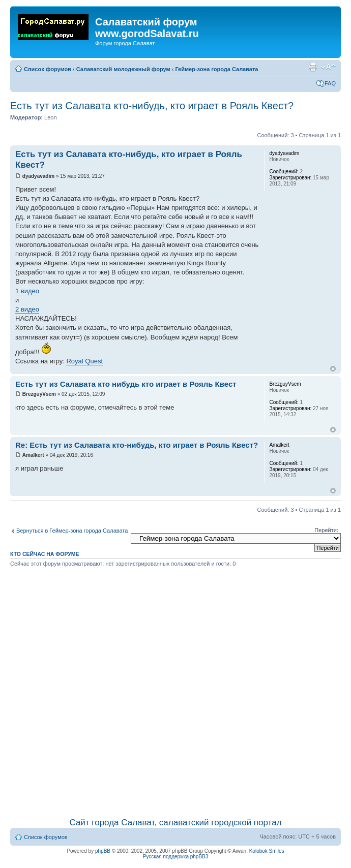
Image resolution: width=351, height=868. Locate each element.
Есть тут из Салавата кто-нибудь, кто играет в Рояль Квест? (152, 106)
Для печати (313, 67)
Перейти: (326, 530)
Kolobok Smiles (267, 851)
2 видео (27, 309)
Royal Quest (84, 361)
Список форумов (48, 69)
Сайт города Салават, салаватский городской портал (175, 823)
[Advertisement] (114, 691)
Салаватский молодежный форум (123, 69)
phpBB (103, 851)
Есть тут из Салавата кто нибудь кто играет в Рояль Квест (126, 384)
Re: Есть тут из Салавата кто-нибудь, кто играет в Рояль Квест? (137, 445)
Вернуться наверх (333, 369)
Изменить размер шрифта (328, 67)
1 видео (27, 291)
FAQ (330, 83)
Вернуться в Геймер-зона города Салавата (72, 531)
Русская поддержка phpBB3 (176, 857)
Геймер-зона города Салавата (216, 69)
